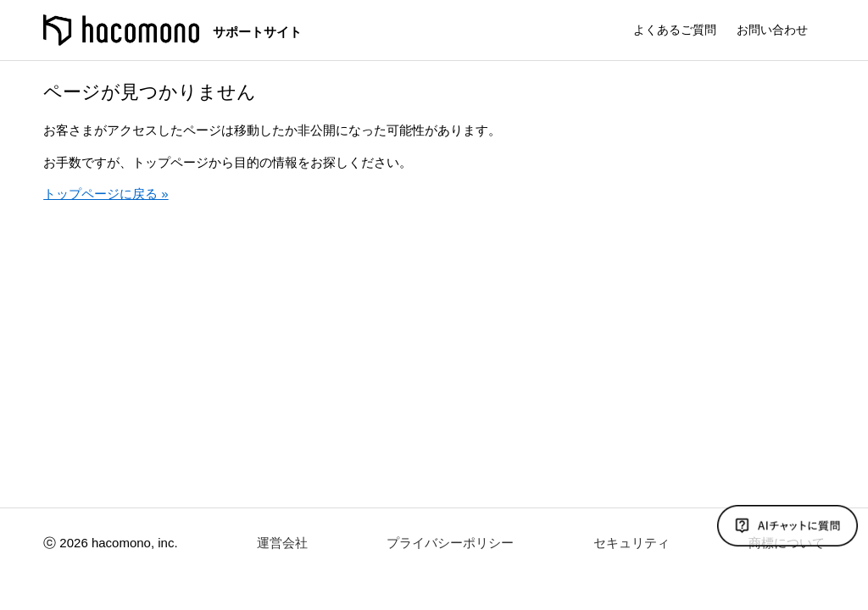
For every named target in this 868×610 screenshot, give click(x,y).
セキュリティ (632, 543)
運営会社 (282, 543)
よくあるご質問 (675, 30)
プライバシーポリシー (450, 543)
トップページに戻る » (106, 194)
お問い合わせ (772, 30)
